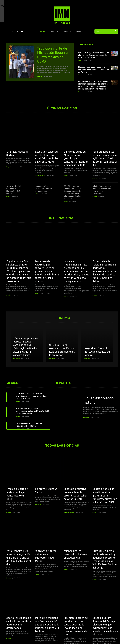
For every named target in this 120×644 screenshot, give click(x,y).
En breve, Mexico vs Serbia (19, 152)
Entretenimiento (40, 171)
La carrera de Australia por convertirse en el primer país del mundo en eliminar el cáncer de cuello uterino (47, 257)
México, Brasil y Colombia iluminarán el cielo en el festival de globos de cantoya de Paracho (93, 55)
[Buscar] (115, 31)
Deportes (9, 164)
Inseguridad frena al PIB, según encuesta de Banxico (97, 343)
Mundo (8, 279)
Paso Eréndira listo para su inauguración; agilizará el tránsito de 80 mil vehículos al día (105, 156)
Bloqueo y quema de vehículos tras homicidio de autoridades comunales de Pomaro (94, 69)
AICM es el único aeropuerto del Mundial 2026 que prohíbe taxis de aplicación (62, 341)
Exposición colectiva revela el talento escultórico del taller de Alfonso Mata (47, 155)
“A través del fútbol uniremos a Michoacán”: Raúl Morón (15, 183)
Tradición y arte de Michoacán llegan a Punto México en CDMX (52, 55)
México (39, 76)
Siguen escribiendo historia (98, 392)
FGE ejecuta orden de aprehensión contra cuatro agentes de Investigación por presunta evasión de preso (76, 604)
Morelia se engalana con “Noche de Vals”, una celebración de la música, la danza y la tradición (47, 603)
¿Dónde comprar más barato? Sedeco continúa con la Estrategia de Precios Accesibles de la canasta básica (26, 338)
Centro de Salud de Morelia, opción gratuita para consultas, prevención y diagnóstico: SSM (76, 156)
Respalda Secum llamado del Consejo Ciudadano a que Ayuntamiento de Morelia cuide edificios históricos (104, 604)
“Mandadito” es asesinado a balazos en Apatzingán (44, 182)
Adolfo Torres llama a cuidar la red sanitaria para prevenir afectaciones (101, 183)
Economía (16, 349)
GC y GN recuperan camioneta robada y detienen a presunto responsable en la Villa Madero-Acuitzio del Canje (72, 185)
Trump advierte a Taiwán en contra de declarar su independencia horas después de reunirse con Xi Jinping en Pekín (104, 257)
